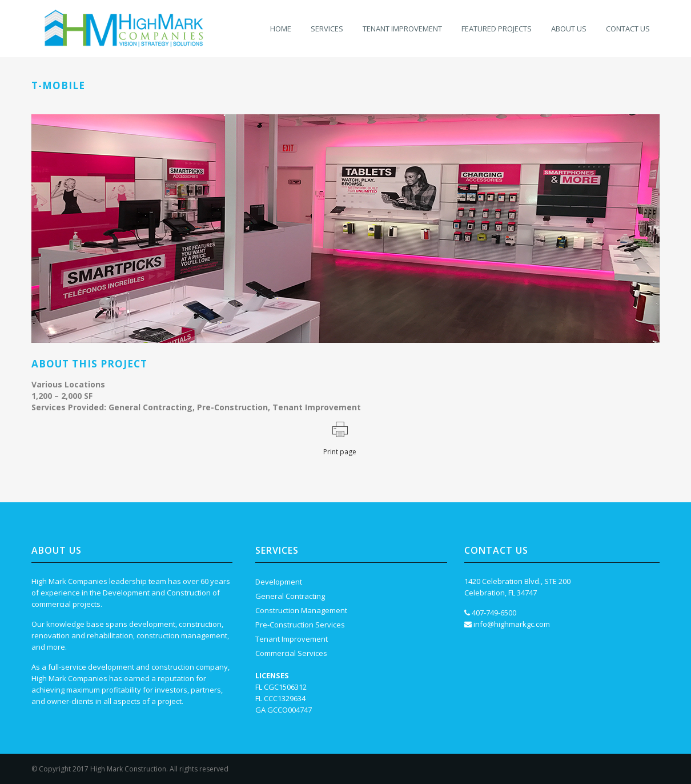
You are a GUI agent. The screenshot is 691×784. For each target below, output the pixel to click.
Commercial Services (291, 653)
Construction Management (301, 610)
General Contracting (290, 596)
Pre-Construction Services (300, 625)
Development (279, 582)
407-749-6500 (494, 613)
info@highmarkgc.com (512, 624)
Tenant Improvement (292, 639)
